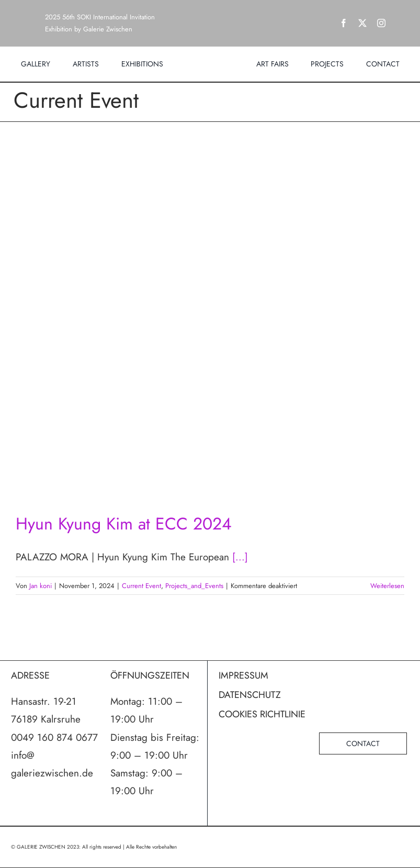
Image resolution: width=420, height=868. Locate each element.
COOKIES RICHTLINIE (262, 714)
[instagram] (381, 23)
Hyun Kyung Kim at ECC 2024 (124, 524)
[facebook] (344, 23)
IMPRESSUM (243, 675)
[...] (240, 557)
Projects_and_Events (194, 586)
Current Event (141, 586)
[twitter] (362, 23)
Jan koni (41, 586)
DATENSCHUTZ (250, 695)
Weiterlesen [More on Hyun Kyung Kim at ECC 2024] (387, 586)
